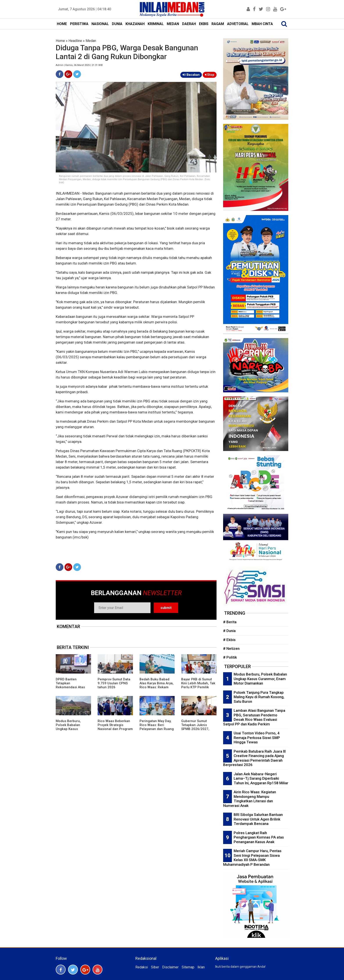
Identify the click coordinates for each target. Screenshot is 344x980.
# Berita (230, 622)
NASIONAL (100, 24)
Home (60, 41)
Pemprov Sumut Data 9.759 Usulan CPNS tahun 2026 (114, 683)
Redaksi (142, 967)
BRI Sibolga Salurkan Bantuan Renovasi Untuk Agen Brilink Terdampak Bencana (258, 819)
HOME (62, 24)
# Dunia (229, 631)
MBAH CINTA (262, 24)
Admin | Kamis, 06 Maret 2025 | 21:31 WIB (79, 65)
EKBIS (204, 24)
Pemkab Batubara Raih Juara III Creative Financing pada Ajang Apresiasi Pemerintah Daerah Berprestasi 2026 (254, 758)
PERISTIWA (79, 24)
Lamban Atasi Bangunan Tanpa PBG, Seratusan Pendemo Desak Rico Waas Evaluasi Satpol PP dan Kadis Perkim (254, 717)
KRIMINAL (156, 24)
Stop (210, 75)
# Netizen (231, 649)
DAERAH (189, 24)
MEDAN (173, 24)
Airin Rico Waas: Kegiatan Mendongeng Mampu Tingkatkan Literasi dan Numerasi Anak (250, 799)
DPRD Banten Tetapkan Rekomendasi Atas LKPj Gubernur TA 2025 (70, 687)
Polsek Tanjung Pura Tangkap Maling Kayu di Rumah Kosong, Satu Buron (259, 697)
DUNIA (117, 24)
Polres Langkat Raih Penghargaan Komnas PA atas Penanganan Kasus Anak (259, 837)
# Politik (230, 657)
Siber (155, 967)
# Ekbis (229, 640)
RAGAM (218, 24)
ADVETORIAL (238, 24)
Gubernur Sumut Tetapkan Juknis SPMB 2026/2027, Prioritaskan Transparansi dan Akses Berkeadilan (196, 731)
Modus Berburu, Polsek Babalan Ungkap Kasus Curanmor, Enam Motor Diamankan (70, 729)
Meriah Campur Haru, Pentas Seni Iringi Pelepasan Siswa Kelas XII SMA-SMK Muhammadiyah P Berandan (252, 858)
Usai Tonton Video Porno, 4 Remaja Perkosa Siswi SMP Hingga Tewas (257, 738)
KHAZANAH (135, 24)
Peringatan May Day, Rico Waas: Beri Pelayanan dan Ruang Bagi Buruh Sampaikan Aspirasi (157, 729)
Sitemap (188, 967)
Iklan (201, 967)
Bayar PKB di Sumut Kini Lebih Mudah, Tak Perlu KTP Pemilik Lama (198, 685)
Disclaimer (170, 967)
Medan (91, 41)
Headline (75, 41)
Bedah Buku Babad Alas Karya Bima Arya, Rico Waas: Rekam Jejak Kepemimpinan (157, 685)
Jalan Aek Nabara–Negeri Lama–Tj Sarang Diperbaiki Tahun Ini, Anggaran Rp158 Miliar (261, 778)
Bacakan (191, 75)
